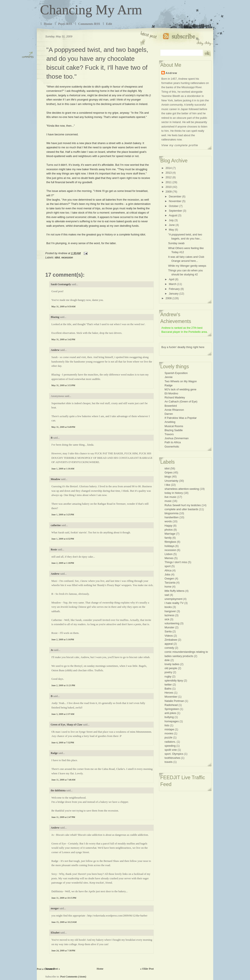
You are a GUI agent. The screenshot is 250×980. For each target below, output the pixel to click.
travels (169, 762)
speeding (170, 746)
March (173, 284)
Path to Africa (173, 442)
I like (167, 485)
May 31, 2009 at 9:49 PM (63, 427)
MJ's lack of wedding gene (180, 389)
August (173, 215)
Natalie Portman (174, 701)
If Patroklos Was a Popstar (181, 418)
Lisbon (169, 554)
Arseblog (170, 422)
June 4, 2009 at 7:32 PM (63, 742)
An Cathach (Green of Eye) (181, 401)
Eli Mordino (171, 393)
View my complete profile (180, 145)
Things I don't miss (176, 562)
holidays (170, 546)
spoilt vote (171, 750)
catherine (56, 525)
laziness (169, 615)
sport (168, 566)
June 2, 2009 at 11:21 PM (63, 685)
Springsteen (172, 709)
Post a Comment (46, 969)
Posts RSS (65, 24)
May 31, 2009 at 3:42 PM (63, 339)
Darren (169, 414)
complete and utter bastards (181, 509)
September (175, 211)
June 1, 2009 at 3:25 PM (63, 514)
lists (167, 725)
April (172, 279)
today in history (174, 493)
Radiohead (171, 705)
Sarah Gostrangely (61, 284)
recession (67, 257)
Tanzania (170, 583)
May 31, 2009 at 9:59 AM (63, 306)
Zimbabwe (171, 640)
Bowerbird (171, 406)
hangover (170, 611)
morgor (55, 908)
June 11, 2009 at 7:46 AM (63, 780)
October (174, 206)
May (171, 230)
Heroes (169, 693)
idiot (57, 257)
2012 (169, 177)
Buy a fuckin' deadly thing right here (183, 347)
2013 (169, 173)
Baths (168, 689)
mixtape (169, 729)
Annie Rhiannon (174, 410)
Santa (168, 631)
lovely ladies (172, 664)
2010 (169, 187)
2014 (169, 168)
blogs (168, 477)
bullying (169, 717)
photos (169, 530)
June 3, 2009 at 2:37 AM (63, 714)
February (174, 289)
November (175, 201)
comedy (169, 648)
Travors (169, 434)
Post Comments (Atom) (73, 977)
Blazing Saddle (174, 430)
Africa (168, 570)
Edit (109, 24)
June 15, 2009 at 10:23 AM (64, 922)
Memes (169, 558)
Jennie (169, 377)
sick (167, 619)
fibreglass (170, 542)
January (174, 294)
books (168, 607)
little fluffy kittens (175, 591)
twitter (168, 685)
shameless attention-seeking (182, 489)
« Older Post (147, 969)
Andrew (55, 350)
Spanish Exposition (176, 373)
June (172, 225)
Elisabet (55, 933)
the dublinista (58, 790)
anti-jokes (170, 713)
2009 (169, 192)
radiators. (170, 742)
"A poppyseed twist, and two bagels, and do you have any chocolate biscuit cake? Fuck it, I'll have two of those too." (97, 63)
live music (170, 497)
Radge (54, 753)
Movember (171, 697)
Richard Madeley (175, 397)
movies (169, 733)
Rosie (54, 549)
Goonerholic (172, 447)
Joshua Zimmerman (177, 438)
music (168, 501)
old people (171, 668)
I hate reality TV (174, 603)
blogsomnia (171, 513)
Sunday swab (176, 243)
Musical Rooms (174, 426)
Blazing (55, 317)
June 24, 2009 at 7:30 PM (63, 950)
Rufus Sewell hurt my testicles (183, 505)
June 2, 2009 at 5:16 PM (63, 639)
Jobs (167, 574)
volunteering (172, 623)
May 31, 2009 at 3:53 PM (63, 385)
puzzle (168, 737)
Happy (168, 526)
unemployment (173, 599)
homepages (172, 721)
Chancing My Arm (91, 10)
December (175, 196)
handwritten (172, 517)
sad (167, 595)
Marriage (170, 534)
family (168, 538)
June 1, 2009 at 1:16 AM (63, 469)
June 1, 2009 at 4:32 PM (63, 539)
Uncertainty (171, 481)
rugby (168, 676)
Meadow (56, 479)
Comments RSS (89, 24)
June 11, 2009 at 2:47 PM (63, 817)
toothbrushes (172, 758)
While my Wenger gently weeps (187, 266)
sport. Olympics (174, 754)
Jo (52, 650)
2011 (169, 182)
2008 (169, 298)
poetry (168, 672)
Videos (169, 636)
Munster (169, 627)
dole (167, 660)
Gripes (169, 472)
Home (48, 24)
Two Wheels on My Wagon (181, 381)
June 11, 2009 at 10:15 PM (64, 898)
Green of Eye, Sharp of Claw (67, 725)
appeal (169, 644)
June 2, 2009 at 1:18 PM (63, 563)
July (171, 220)
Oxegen (169, 579)
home (168, 587)
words (168, 521)
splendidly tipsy (174, 680)
